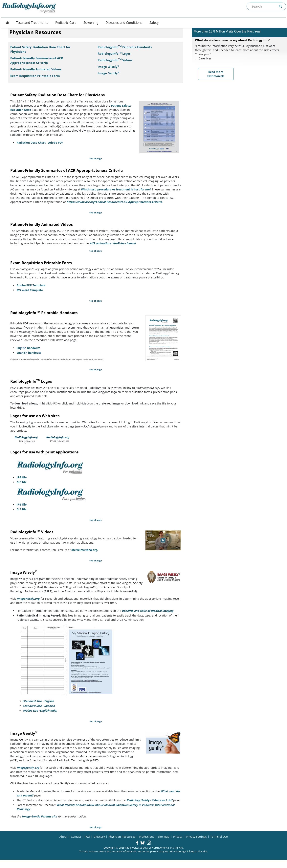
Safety (154, 23)
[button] (137, 843)
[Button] (6, 23)
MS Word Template (30, 290)
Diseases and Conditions (124, 23)
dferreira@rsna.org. (85, 550)
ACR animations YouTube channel (113, 243)
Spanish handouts (29, 353)
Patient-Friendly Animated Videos (36, 69)
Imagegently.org (28, 768)
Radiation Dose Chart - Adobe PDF (40, 143)
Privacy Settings (196, 837)
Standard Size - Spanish (39, 706)
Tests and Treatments (32, 23)
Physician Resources (122, 837)
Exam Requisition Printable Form (35, 76)
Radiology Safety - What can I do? (150, 800)
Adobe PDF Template (31, 285)
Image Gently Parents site (39, 816)
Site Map (164, 837)
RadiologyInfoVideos (115, 60)
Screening (91, 23)
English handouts (28, 348)
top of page (96, 158)
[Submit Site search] (281, 6)
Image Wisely (109, 67)
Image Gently (109, 73)
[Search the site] (266, 6)
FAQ (87, 837)
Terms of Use (219, 837)
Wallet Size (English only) (40, 711)
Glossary (99, 837)
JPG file (22, 477)
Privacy (178, 837)
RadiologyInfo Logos (114, 54)
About (63, 837)
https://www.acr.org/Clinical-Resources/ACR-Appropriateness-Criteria (114, 202)
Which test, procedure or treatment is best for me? (116, 189)
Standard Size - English (38, 701)
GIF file (22, 482)
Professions (147, 837)
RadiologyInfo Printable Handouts (125, 47)
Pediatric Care (66, 23)
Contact (76, 837)
